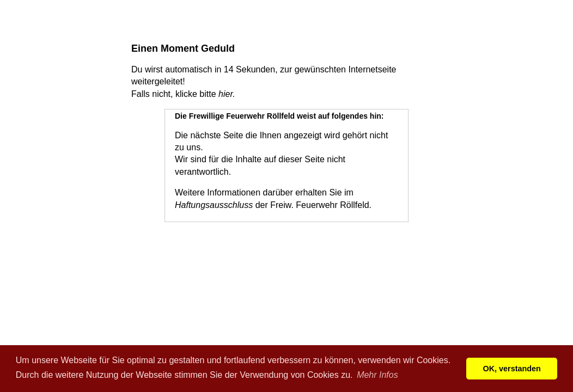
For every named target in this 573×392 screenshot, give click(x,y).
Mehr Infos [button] (377, 375)
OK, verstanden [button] (512, 369)
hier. (227, 94)
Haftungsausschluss (214, 205)
